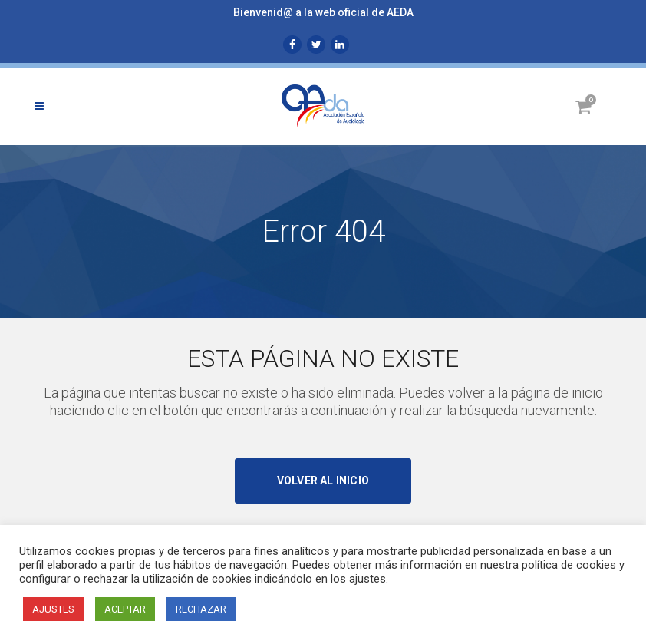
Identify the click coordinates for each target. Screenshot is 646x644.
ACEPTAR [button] (125, 609)
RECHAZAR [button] (201, 609)
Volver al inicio (323, 481)
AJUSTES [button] (53, 609)
